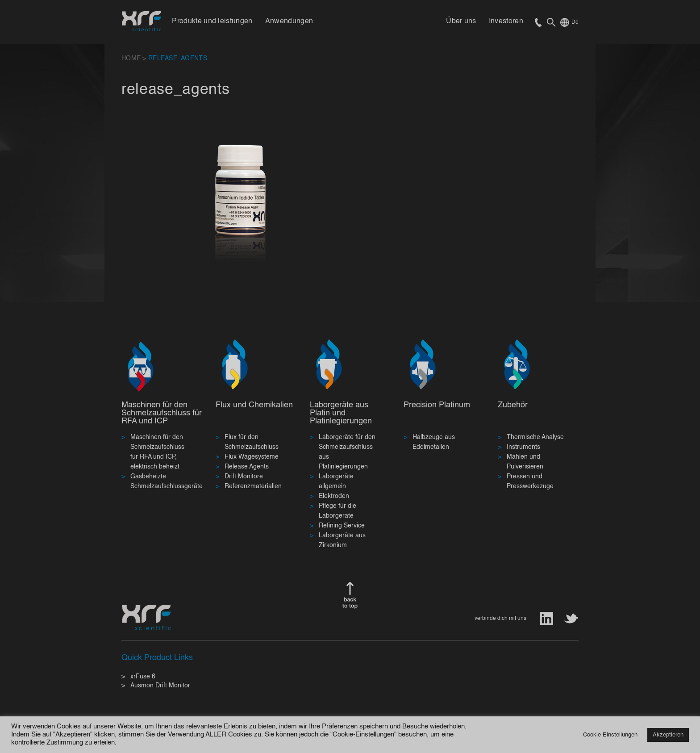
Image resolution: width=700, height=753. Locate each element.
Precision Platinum (437, 405)
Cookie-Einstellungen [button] (610, 735)
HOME (131, 59)
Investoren (506, 21)
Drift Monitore (244, 477)
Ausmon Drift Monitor (160, 686)
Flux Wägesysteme (252, 457)
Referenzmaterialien (253, 486)
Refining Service (342, 526)
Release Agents (247, 467)
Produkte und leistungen (212, 21)
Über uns (461, 21)
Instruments (523, 447)
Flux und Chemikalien (254, 405)
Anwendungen (289, 21)
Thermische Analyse (535, 437)
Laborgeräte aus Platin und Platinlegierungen (341, 413)
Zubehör (513, 405)
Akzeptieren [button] (668, 735)
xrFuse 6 (143, 677)
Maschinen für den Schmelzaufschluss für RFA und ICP (162, 413)
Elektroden (334, 496)
